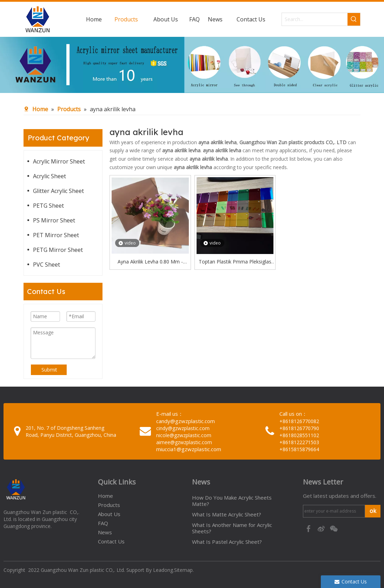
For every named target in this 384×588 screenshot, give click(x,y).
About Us (109, 514)
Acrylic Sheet (49, 176)
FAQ (103, 523)
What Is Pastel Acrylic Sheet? (227, 542)
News (105, 532)
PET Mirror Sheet (56, 235)
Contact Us (111, 541)
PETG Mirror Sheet (58, 250)
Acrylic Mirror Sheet (59, 161)
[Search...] (315, 19)
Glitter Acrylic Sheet (58, 191)
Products (109, 505)
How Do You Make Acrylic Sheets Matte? (232, 501)
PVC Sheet (47, 265)
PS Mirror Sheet (54, 220)
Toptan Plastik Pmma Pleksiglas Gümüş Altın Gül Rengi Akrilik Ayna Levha (235, 262)
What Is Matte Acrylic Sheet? (227, 514)
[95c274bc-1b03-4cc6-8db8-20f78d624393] (192, 65)
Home (105, 496)
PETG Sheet (48, 206)
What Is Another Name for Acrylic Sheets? (232, 528)
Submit (49, 370)
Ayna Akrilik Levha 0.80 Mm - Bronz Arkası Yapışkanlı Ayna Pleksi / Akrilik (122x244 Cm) (150, 262)
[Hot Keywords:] (354, 19)
